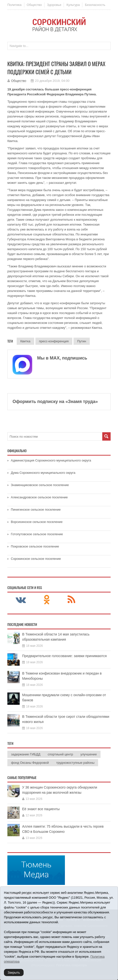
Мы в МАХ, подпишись (62, 358)
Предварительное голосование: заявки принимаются (64, 656)
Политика (15, 5)
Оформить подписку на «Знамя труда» (55, 402)
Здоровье (54, 5)
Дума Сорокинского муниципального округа (43, 473)
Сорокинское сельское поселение (36, 559)
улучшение (88, 754)
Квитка (25, 341)
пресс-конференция (54, 341)
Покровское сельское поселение (35, 546)
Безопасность (95, 5)
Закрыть (14, 973)
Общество (34, 5)
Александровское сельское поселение (39, 497)
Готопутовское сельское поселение (37, 534)
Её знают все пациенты (41, 809)
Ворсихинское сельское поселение (37, 522)
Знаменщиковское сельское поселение (40, 485)
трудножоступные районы (75, 763)
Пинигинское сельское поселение (36, 510)
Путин (82, 341)
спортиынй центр (60, 754)
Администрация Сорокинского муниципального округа (51, 460)
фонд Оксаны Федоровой (30, 763)
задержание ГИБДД (26, 754)
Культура (73, 5)
